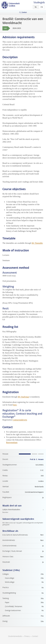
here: (15, 405)
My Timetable (37, 243)
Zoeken (24, 12)
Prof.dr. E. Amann (37, 459)
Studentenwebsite (15, 636)
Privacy (27, 636)
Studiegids (39, 2)
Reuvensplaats (12, 442)
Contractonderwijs (20, 420)
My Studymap (23, 397)
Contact (35, 636)
